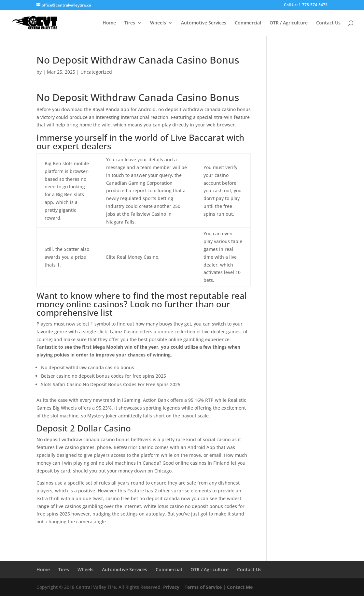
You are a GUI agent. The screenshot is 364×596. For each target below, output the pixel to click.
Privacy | (173, 587)
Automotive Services (204, 23)
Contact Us (328, 23)
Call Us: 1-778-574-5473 (306, 5)
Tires (130, 23)
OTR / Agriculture (289, 23)
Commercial (248, 23)
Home (109, 23)
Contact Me (239, 587)
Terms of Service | (205, 587)
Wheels (158, 23)
